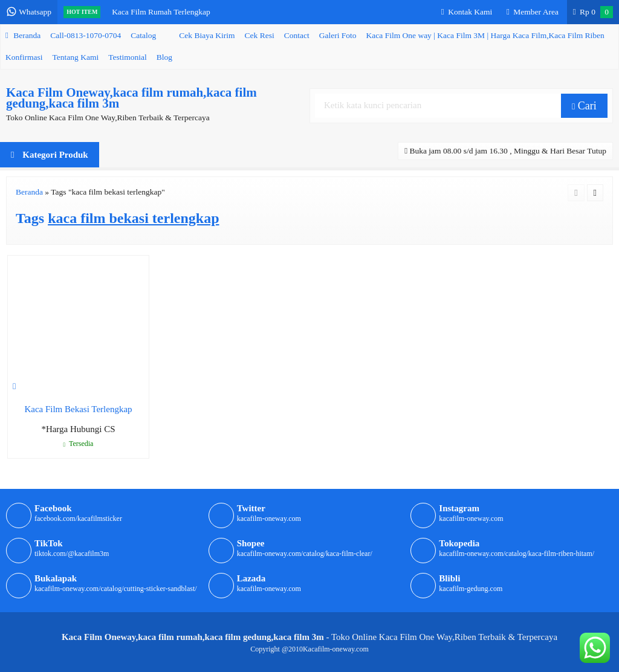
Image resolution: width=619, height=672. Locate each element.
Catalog (143, 35)
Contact (297, 35)
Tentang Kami (76, 57)
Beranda (23, 35)
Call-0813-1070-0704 (86, 35)
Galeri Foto (338, 35)
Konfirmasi (24, 57)
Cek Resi (260, 35)
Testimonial (128, 57)
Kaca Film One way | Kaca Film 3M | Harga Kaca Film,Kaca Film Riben (485, 35)
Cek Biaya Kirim (207, 35)
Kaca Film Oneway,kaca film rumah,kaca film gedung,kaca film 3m (131, 98)
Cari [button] (584, 106)
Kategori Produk (50, 155)
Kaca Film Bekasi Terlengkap (78, 409)
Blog (164, 57)
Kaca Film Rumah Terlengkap (161, 12)
